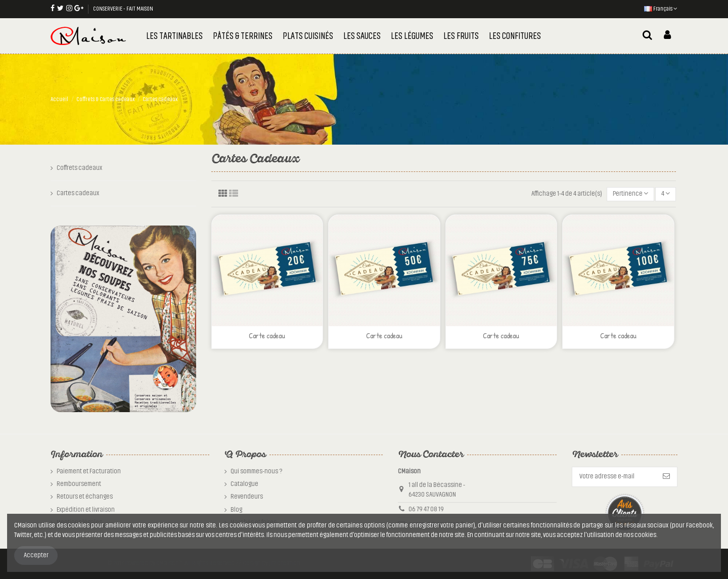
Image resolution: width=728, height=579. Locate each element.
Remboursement (79, 484)
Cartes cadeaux (78, 193)
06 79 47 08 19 (426, 509)
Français (661, 9)
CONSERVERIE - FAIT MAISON (123, 9)
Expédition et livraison (86, 510)
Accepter (36, 555)
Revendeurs (247, 497)
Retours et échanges (85, 497)
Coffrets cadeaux (79, 168)
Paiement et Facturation (89, 471)
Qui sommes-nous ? (257, 471)
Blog (236, 510)
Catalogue (244, 484)
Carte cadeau (267, 336)
